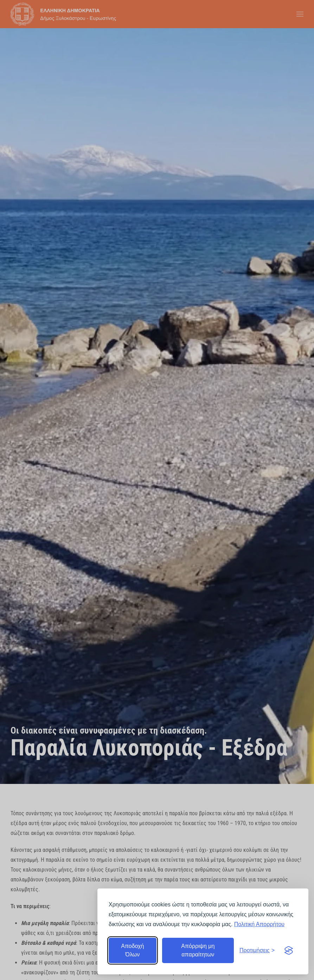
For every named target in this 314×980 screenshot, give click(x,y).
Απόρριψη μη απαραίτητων (198, 950)
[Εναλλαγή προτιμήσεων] (257, 950)
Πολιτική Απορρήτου (259, 924)
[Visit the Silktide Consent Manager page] (289, 950)
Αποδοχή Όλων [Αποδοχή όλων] (132, 950)
